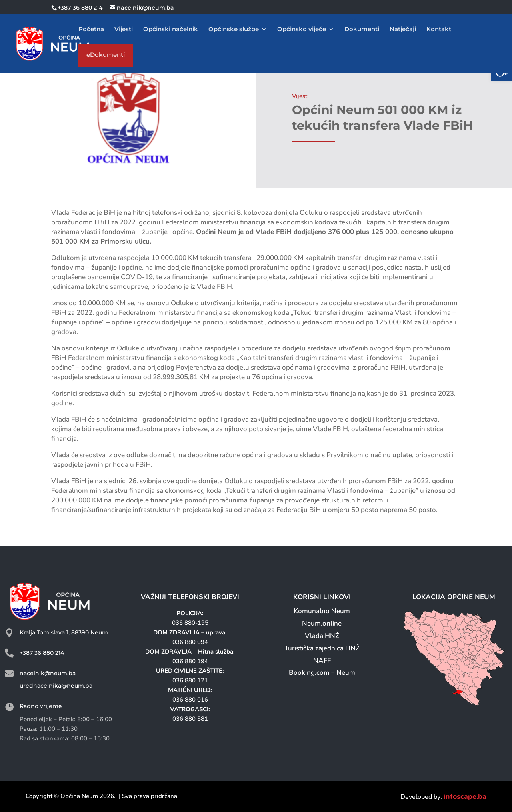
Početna (91, 30)
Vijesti (124, 30)
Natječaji (403, 30)
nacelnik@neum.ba (48, 673)
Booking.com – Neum (322, 673)
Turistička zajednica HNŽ (322, 648)
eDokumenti (106, 57)
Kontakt (439, 30)
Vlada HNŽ (322, 636)
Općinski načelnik (171, 30)
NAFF (322, 661)
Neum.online (322, 623)
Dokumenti (362, 30)
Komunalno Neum (322, 611)
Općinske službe (234, 30)
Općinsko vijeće (302, 30)
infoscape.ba (465, 796)
